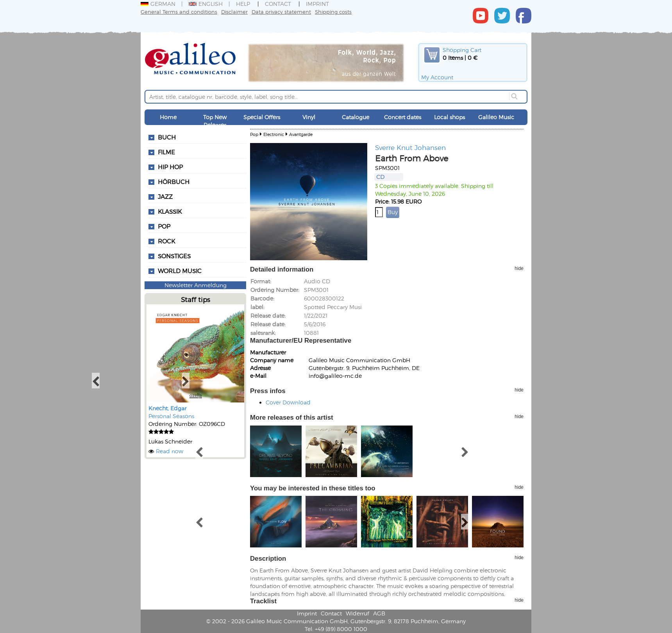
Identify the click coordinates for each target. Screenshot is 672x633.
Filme (166, 152)
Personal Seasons (171, 416)
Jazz (165, 197)
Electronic (274, 134)
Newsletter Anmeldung (196, 285)
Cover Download (288, 402)
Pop (164, 226)
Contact (278, 4)
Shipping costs (333, 12)
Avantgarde (301, 134)
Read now (170, 451)
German (158, 4)
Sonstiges (174, 256)
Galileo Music (496, 117)
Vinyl (309, 117)
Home (168, 117)
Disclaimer (234, 12)
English (206, 4)
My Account (437, 77)
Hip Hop (170, 167)
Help (243, 4)
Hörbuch (174, 182)
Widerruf (357, 613)
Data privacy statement (281, 12)
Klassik (170, 211)
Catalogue (356, 117)
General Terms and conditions (179, 12)
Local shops (449, 117)
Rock (166, 241)
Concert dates (403, 117)
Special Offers (262, 117)
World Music (180, 271)
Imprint (317, 4)
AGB (379, 613)
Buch (167, 137)
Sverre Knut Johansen (410, 147)
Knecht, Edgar (167, 408)
